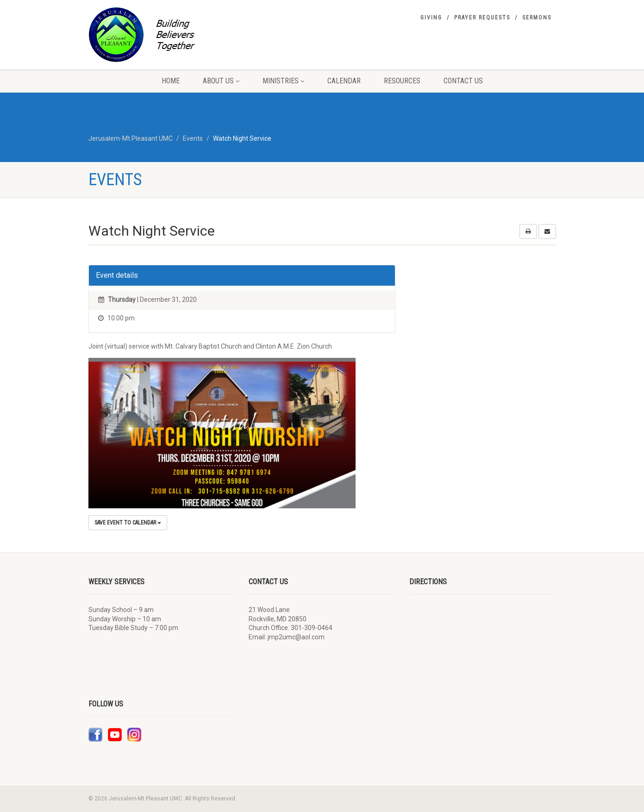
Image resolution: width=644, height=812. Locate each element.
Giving (431, 18)
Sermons (537, 18)
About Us (221, 81)
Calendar (344, 81)
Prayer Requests (482, 18)
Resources (402, 81)
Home (171, 81)
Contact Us (463, 81)
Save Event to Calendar (128, 523)
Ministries (283, 81)
